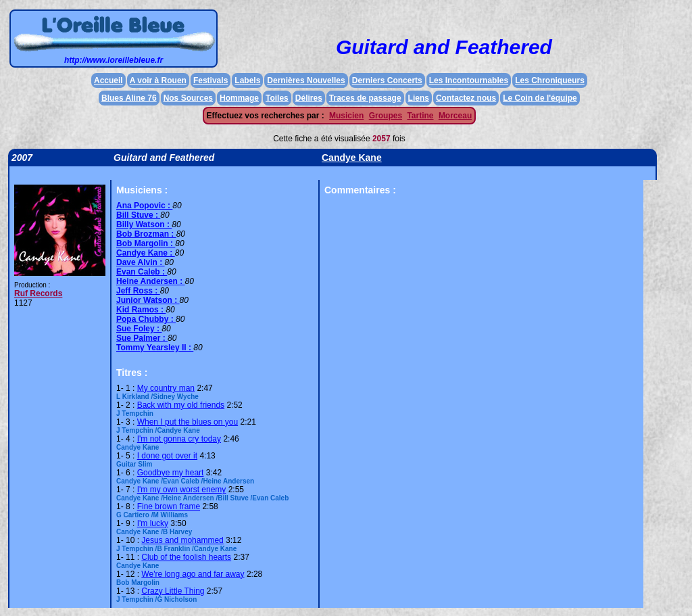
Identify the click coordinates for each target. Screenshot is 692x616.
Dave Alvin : (141, 262)
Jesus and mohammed (182, 540)
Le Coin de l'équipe (540, 98)
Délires (309, 98)
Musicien (346, 116)
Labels (247, 80)
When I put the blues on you (188, 422)
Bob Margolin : (146, 243)
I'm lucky (153, 523)
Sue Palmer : (142, 338)
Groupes (386, 116)
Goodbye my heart (171, 473)
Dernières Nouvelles (306, 80)
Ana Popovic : (144, 206)
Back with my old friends (181, 405)
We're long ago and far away (193, 574)
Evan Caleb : (142, 272)
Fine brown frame (169, 506)
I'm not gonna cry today (179, 439)
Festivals (211, 80)
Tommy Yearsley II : (155, 348)
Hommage (239, 98)
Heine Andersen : (151, 281)
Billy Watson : (144, 224)
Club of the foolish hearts (186, 557)
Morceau (455, 116)
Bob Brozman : (146, 234)
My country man (166, 388)
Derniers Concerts (387, 80)
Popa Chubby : (146, 319)
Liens (419, 98)
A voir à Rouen (158, 80)
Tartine (420, 116)
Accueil (108, 80)
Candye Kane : (146, 253)
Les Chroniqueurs (550, 80)
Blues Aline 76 (129, 98)
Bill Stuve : (138, 215)
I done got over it (167, 456)
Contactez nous (466, 98)
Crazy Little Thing (173, 591)
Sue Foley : (139, 329)
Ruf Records (38, 293)
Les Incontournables (469, 80)
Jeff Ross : (138, 291)
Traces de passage (365, 98)
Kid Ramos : (141, 310)
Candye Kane (352, 158)
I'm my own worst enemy (182, 490)
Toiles (277, 98)
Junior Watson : (148, 300)
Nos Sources (188, 98)
